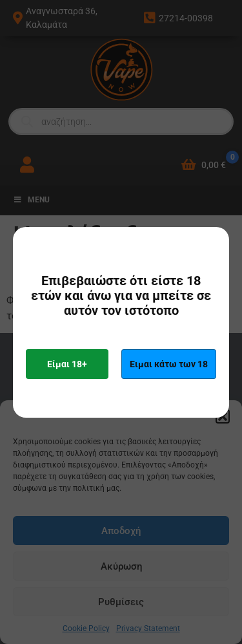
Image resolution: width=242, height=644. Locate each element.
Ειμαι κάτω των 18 (169, 364)
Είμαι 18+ (67, 364)
